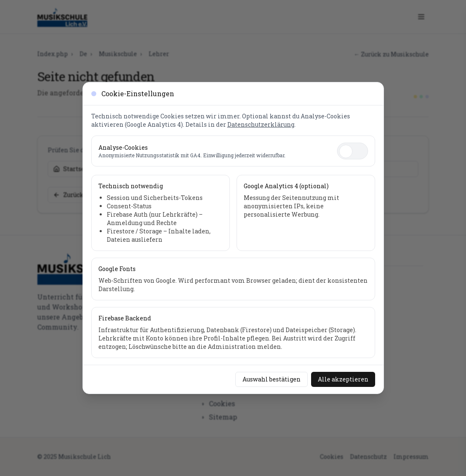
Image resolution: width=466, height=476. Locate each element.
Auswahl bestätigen (272, 379)
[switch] (353, 151)
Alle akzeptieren (343, 379)
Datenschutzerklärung (261, 124)
